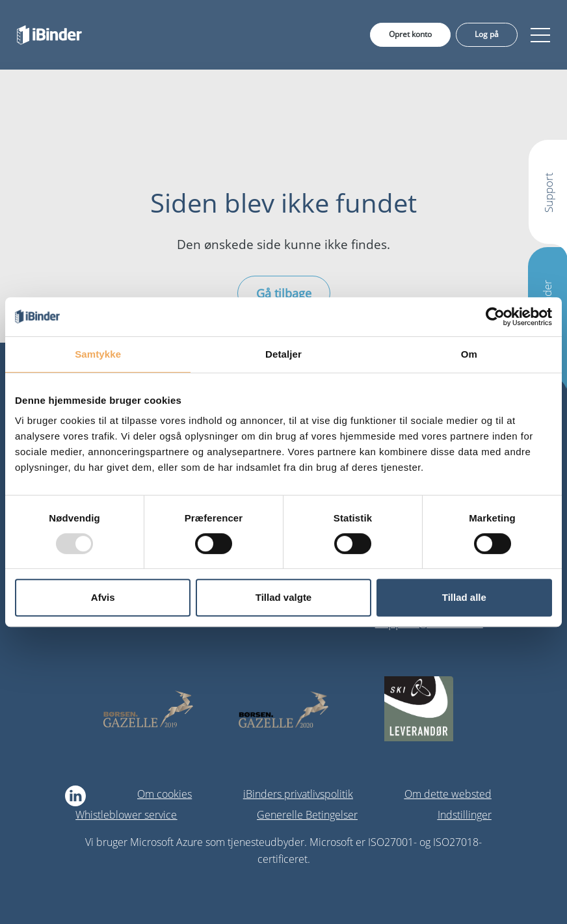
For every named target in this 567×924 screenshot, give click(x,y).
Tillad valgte (283, 597)
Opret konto (410, 34)
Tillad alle (464, 597)
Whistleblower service (126, 815)
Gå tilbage (284, 293)
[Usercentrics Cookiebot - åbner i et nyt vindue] (495, 317)
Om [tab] (469, 354)
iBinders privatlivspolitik (298, 794)
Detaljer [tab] (283, 354)
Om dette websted (448, 794)
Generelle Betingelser (307, 815)
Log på (487, 34)
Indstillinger (465, 815)
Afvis (103, 597)
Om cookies (165, 794)
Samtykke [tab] (98, 354)
